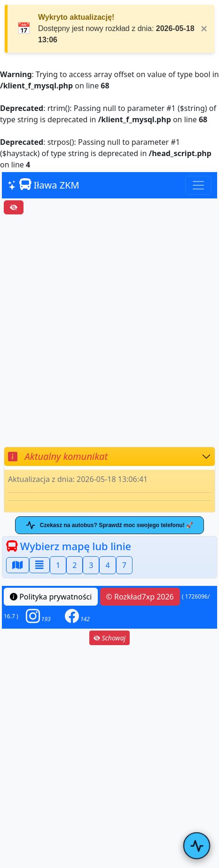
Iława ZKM (43, 185)
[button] (38, 616)
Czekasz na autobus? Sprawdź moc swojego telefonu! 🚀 (109, 525)
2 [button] (74, 565)
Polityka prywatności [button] (51, 597)
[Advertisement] (109, 331)
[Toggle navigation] (198, 185)
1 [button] (58, 565)
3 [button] (91, 565)
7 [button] (124, 565)
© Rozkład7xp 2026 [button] (140, 597)
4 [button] (107, 565)
